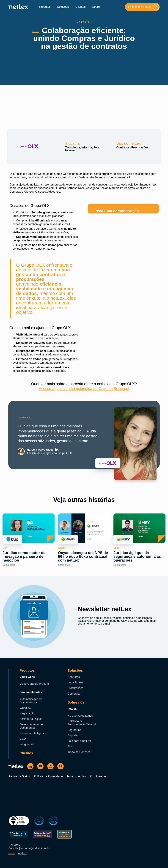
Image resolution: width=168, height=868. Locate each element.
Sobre (96, 7)
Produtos (45, 7)
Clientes (81, 7)
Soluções (63, 7)
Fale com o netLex (143, 7)
